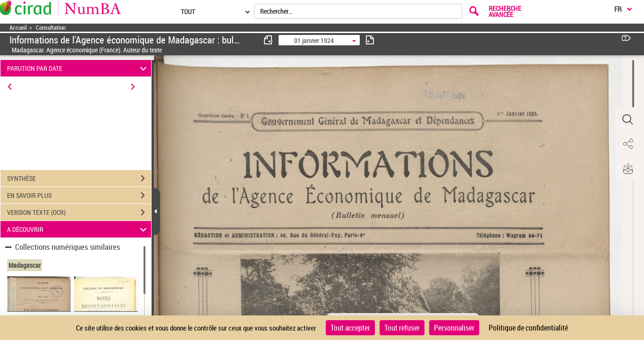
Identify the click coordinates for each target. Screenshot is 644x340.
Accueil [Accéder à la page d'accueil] (18, 28)
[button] (627, 119)
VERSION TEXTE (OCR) (79, 212)
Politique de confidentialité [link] (528, 328)
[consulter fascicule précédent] (269, 40)
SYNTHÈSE (79, 178)
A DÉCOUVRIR (78, 229)
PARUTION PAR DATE (78, 68)
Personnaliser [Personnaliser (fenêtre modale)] (454, 328)
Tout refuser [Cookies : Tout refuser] (402, 328)
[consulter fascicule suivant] (370, 40)
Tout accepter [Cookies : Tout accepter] (350, 328)
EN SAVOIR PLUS (79, 195)
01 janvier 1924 (314, 40)
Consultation (51, 28)
